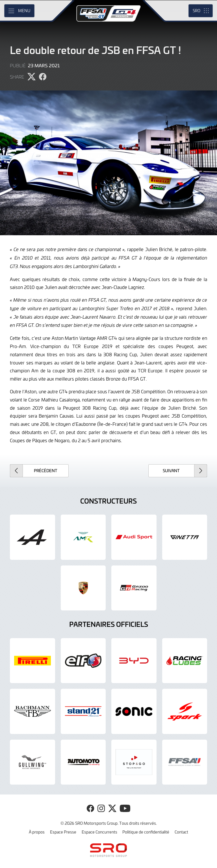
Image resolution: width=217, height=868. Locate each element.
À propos (37, 832)
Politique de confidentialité (146, 832)
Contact (181, 832)
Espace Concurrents (99, 832)
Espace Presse (63, 832)
